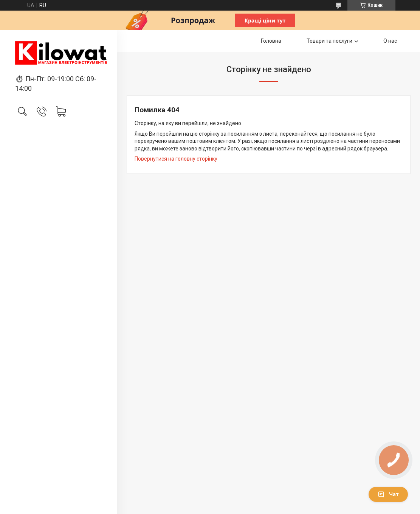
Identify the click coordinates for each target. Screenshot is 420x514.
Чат (388, 494)
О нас (390, 41)
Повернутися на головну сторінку (176, 159)
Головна (271, 41)
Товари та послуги (329, 41)
